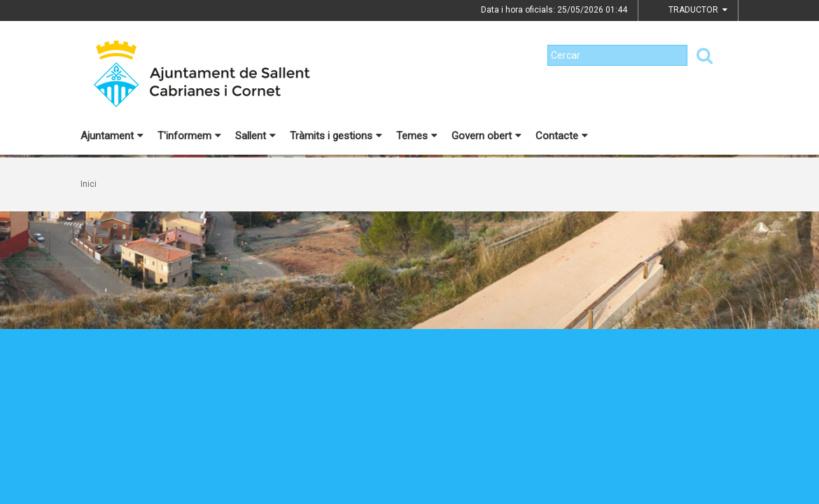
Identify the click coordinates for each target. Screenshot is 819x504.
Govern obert (486, 136)
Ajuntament (112, 136)
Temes (417, 136)
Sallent (255, 136)
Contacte (562, 136)
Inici (89, 184)
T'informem (189, 136)
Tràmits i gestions (336, 136)
